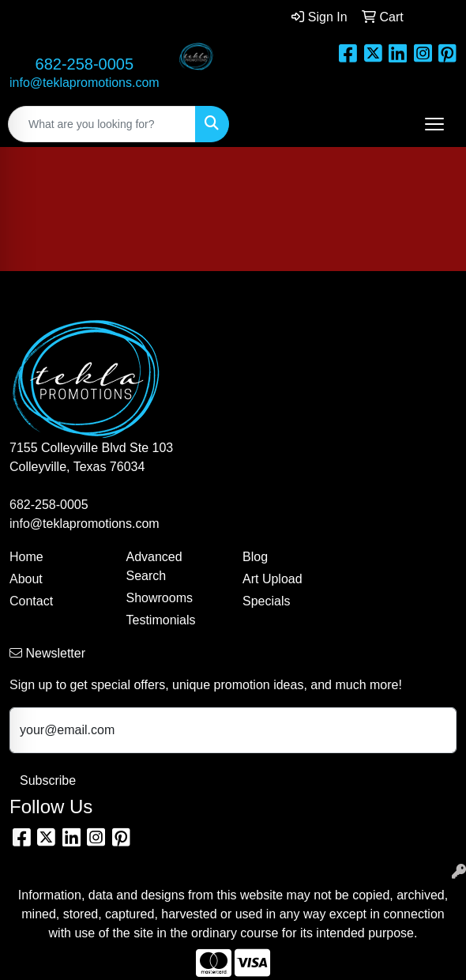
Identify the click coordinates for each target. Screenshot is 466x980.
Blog (255, 557)
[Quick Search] (102, 124)
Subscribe (48, 780)
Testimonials (161, 620)
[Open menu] (434, 124)
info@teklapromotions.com (85, 83)
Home (26, 557)
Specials (266, 601)
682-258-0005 (85, 64)
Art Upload (272, 579)
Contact (31, 601)
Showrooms (160, 598)
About (26, 579)
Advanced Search (154, 566)
